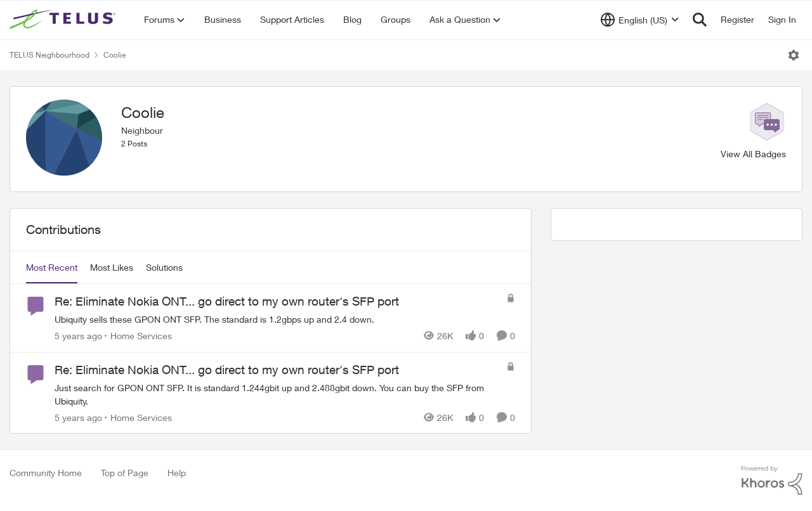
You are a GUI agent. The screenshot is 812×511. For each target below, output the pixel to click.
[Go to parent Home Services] (138, 336)
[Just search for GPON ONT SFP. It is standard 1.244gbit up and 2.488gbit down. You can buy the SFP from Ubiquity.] (277, 394)
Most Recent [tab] (52, 267)
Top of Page (125, 473)
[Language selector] (640, 20)
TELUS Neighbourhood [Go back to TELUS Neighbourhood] (49, 55)
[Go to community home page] (64, 20)
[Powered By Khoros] (772, 481)
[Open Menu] (794, 55)
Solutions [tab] (164, 267)
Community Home (46, 473)
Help (177, 473)
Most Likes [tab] (112, 267)
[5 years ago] (78, 336)
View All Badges (753, 154)
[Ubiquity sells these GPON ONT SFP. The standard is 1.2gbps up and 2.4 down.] (277, 319)
